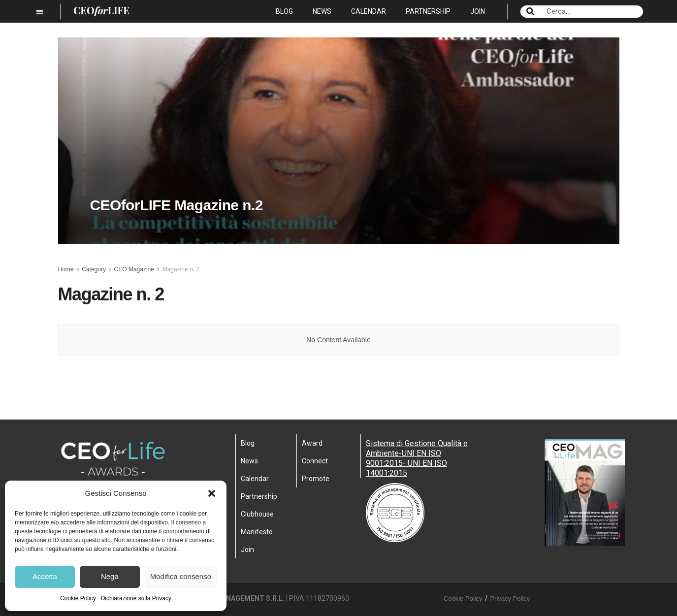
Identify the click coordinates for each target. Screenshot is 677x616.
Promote (316, 479)
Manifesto (257, 532)
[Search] (530, 12)
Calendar (369, 11)
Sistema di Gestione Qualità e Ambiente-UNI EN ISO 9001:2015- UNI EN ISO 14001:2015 (417, 458)
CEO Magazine (134, 269)
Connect (315, 461)
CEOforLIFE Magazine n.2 (177, 212)
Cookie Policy (78, 598)
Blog (284, 11)
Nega (110, 576)
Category (94, 269)
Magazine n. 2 (181, 269)
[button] (212, 493)
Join (478, 11)
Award (312, 443)
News (322, 11)
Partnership (428, 11)
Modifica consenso (181, 576)
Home (66, 269)
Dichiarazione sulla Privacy (136, 598)
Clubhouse (257, 514)
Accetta (45, 576)
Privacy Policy (510, 599)
